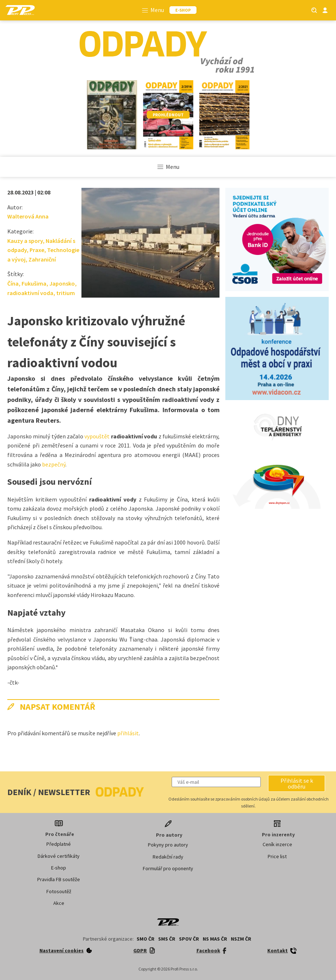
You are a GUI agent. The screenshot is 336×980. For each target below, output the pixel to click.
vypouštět (97, 436)
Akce (59, 903)
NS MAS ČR (215, 939)
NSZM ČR (241, 939)
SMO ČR (146, 939)
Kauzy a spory (25, 241)
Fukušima (34, 283)
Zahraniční (42, 259)
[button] (297, 783)
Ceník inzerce (277, 844)
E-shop (59, 868)
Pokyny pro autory (168, 845)
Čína (13, 283)
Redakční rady (168, 857)
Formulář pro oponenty (168, 868)
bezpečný (54, 464)
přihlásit (128, 733)
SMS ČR (167, 939)
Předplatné (59, 844)
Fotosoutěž (59, 891)
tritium (66, 293)
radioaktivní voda (30, 293)
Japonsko (62, 283)
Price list (277, 856)
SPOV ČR (189, 939)
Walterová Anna (28, 216)
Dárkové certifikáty (59, 856)
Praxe (37, 250)
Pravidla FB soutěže (59, 879)
